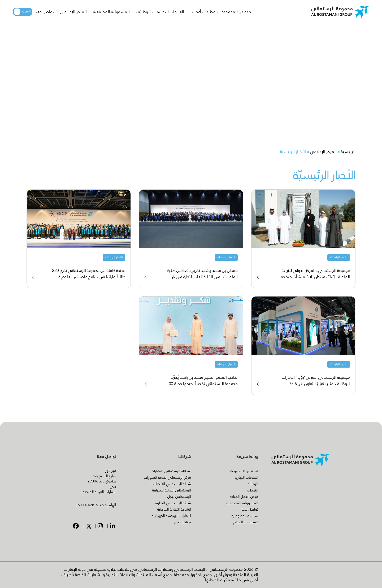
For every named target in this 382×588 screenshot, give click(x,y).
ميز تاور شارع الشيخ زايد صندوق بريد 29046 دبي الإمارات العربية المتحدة (99, 481)
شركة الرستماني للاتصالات (171, 484)
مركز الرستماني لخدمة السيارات (168, 477)
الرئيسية (348, 152)
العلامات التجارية (171, 12)
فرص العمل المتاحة (244, 496)
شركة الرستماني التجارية (173, 503)
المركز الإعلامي (73, 12)
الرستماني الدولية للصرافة (172, 490)
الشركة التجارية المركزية (174, 509)
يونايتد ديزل (183, 522)
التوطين (252, 490)
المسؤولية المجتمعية (111, 12)
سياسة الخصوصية (245, 516)
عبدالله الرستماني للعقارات (171, 471)
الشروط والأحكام (246, 522)
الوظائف (143, 12)
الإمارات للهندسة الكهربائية (171, 516)
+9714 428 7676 (90, 505)
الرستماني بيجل (179, 496)
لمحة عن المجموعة (237, 12)
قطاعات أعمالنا (203, 12)
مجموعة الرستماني (226, 569)
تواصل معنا (44, 12)
